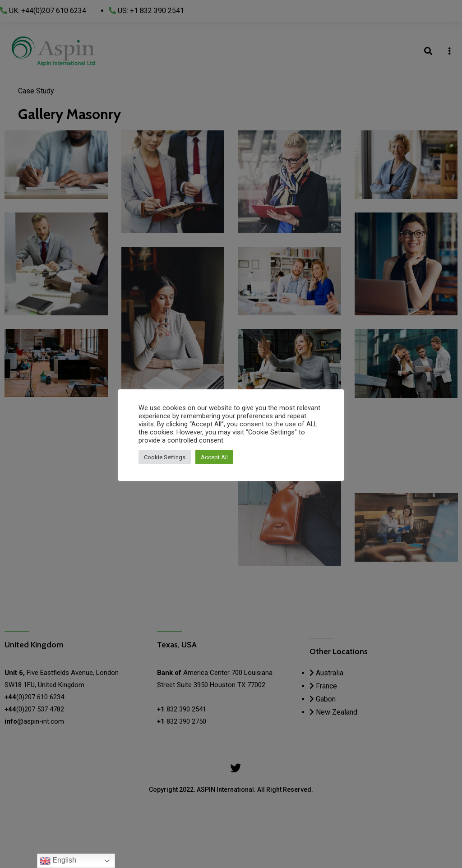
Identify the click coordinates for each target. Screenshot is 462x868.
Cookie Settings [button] (165, 457)
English (58, 861)
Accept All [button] (214, 457)
